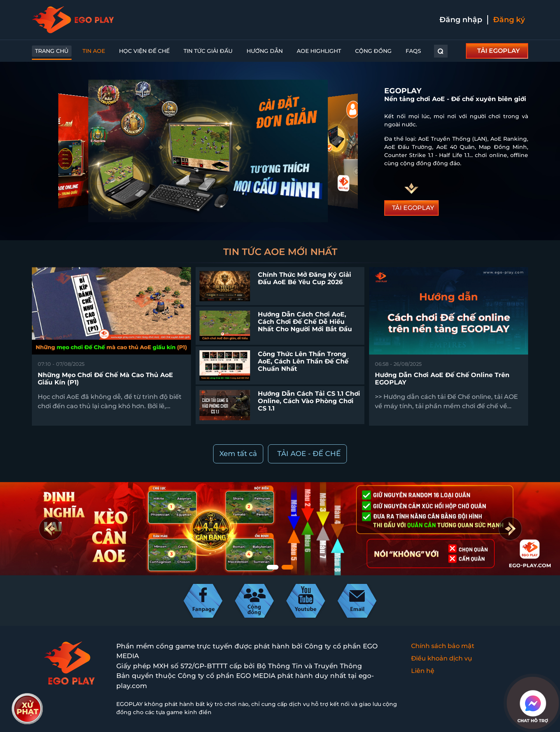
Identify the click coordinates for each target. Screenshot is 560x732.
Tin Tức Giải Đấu (208, 51)
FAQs (413, 51)
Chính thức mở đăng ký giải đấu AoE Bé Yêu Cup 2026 (304, 278)
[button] (510, 529)
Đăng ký (509, 20)
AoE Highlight (319, 51)
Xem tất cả (238, 454)
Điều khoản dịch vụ (442, 658)
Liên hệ (423, 671)
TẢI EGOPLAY (499, 51)
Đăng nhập (461, 20)
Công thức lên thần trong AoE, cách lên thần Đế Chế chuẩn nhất (303, 361)
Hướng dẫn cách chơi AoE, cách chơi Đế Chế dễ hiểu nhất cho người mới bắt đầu (305, 322)
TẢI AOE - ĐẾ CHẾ (309, 454)
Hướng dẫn (265, 51)
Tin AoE (94, 51)
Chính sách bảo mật (443, 646)
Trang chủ (52, 51)
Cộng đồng (373, 51)
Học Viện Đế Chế (144, 51)
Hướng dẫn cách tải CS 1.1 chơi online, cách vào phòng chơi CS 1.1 (309, 401)
